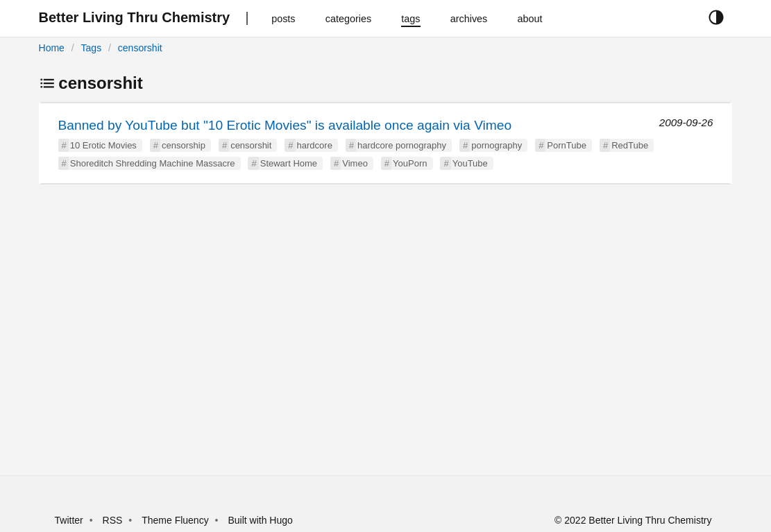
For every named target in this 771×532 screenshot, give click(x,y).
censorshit (140, 48)
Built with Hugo (260, 520)
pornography (497, 145)
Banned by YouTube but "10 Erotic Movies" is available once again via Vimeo (285, 125)
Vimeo (355, 163)
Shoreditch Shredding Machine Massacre (153, 163)
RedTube (630, 145)
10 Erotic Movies (103, 145)
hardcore (315, 145)
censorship (184, 145)
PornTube (567, 145)
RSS (113, 520)
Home (52, 48)
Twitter (69, 520)
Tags (92, 48)
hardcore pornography (402, 145)
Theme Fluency (176, 520)
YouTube (470, 163)
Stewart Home (289, 163)
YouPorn (410, 163)
